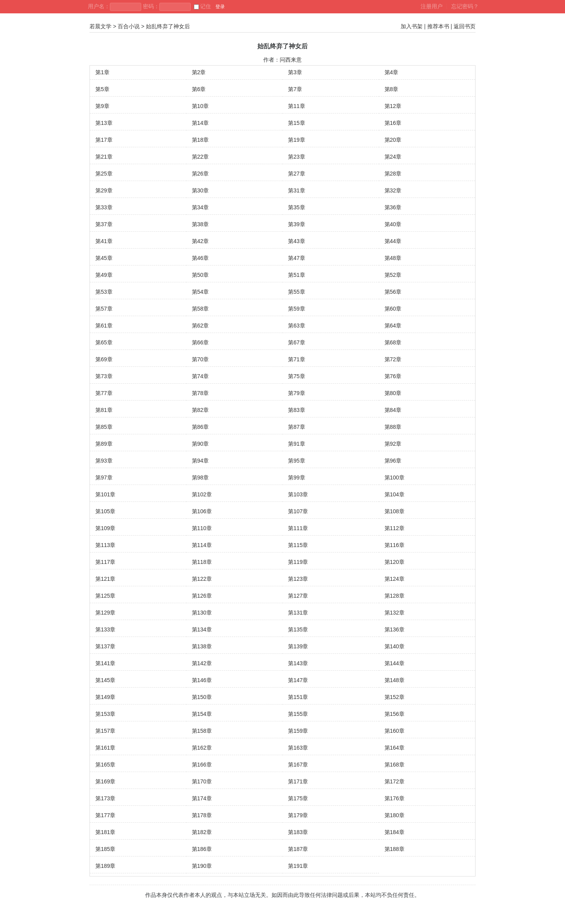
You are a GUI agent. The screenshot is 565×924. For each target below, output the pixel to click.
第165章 (105, 765)
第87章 (297, 427)
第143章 (298, 663)
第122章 (202, 579)
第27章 (297, 174)
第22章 (200, 157)
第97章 (104, 478)
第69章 (104, 359)
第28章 (393, 174)
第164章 (395, 748)
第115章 (298, 545)
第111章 (298, 528)
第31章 (297, 190)
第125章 (105, 596)
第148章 (395, 680)
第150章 (202, 697)
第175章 (298, 798)
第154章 (202, 714)
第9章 (102, 106)
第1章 (102, 72)
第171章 (298, 781)
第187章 (298, 849)
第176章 (395, 798)
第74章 (200, 376)
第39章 (297, 224)
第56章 (393, 292)
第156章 (395, 714)
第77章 (104, 393)
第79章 (297, 393)
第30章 (200, 190)
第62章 (200, 326)
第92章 (393, 444)
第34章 (200, 207)
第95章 (297, 461)
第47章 (297, 258)
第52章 (393, 275)
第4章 (392, 72)
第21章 (104, 157)
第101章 (105, 494)
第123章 (298, 579)
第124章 (395, 579)
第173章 (105, 798)
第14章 (200, 123)
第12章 (393, 106)
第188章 (395, 849)
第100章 (395, 478)
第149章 (105, 697)
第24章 (393, 157)
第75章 (297, 376)
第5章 (102, 89)
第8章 (392, 89)
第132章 (395, 613)
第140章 (395, 646)
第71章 (297, 359)
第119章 (298, 562)
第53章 (104, 292)
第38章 (200, 224)
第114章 (202, 545)
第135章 (298, 629)
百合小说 (129, 26)
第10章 (200, 106)
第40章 (393, 224)
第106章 (202, 511)
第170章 (202, 781)
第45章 (104, 258)
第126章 (202, 596)
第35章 (297, 207)
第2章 (199, 72)
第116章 (395, 545)
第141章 (105, 663)
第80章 (393, 393)
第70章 (200, 359)
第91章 (297, 444)
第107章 (298, 511)
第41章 (104, 241)
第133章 (105, 629)
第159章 (298, 731)
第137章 (105, 646)
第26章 (200, 174)
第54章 (200, 292)
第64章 (393, 326)
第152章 (395, 697)
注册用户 (432, 6)
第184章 (395, 832)
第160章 (395, 731)
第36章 (393, 207)
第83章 (297, 410)
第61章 (104, 326)
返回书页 (465, 26)
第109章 (105, 528)
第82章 (200, 410)
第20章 (393, 140)
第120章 (395, 562)
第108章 (395, 511)
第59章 (297, 309)
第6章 (199, 89)
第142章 (202, 663)
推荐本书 (438, 26)
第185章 (105, 849)
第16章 (393, 123)
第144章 (395, 663)
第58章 (200, 309)
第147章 (298, 680)
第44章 (393, 241)
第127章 (298, 596)
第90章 (200, 444)
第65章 (104, 342)
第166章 (202, 765)
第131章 (298, 613)
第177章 (105, 815)
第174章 (202, 798)
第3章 (295, 72)
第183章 (298, 832)
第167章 (298, 765)
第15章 (297, 123)
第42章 (200, 241)
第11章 (297, 106)
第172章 (395, 781)
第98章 (200, 478)
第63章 (297, 326)
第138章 (202, 646)
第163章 (298, 748)
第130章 (202, 613)
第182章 (202, 832)
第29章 (104, 190)
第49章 (104, 275)
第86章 (200, 427)
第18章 (200, 140)
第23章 (297, 157)
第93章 (104, 461)
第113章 (105, 545)
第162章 (202, 748)
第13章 (104, 123)
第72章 (393, 359)
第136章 (395, 629)
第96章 (393, 461)
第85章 (104, 427)
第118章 (202, 562)
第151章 (298, 697)
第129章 (105, 613)
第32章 (393, 190)
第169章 (105, 781)
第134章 (202, 629)
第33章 (104, 207)
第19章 (297, 140)
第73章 (104, 376)
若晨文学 (100, 26)
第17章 (104, 140)
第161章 (105, 748)
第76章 (393, 376)
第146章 (202, 680)
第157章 (105, 731)
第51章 (297, 275)
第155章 (298, 714)
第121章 (105, 579)
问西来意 (291, 60)
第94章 (200, 461)
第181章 (105, 832)
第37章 (104, 224)
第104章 (395, 494)
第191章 (298, 866)
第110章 (202, 528)
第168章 (395, 765)
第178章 (202, 815)
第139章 (298, 646)
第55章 (297, 292)
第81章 (104, 410)
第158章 (202, 731)
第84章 (393, 410)
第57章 (104, 309)
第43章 (297, 241)
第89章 (104, 444)
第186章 (202, 849)
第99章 (297, 478)
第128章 (395, 596)
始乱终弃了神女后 (168, 26)
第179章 (298, 815)
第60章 (393, 309)
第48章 (393, 258)
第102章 (202, 494)
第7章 (295, 89)
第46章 (200, 258)
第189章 (105, 866)
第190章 (202, 866)
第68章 (393, 342)
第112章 (395, 528)
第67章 (297, 342)
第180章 (395, 815)
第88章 (393, 427)
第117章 (105, 562)
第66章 (200, 342)
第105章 (105, 511)
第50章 (200, 275)
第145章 (105, 680)
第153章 (105, 714)
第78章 (200, 393)
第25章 (104, 174)
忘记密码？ (465, 6)
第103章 (298, 494)
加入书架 (412, 26)
